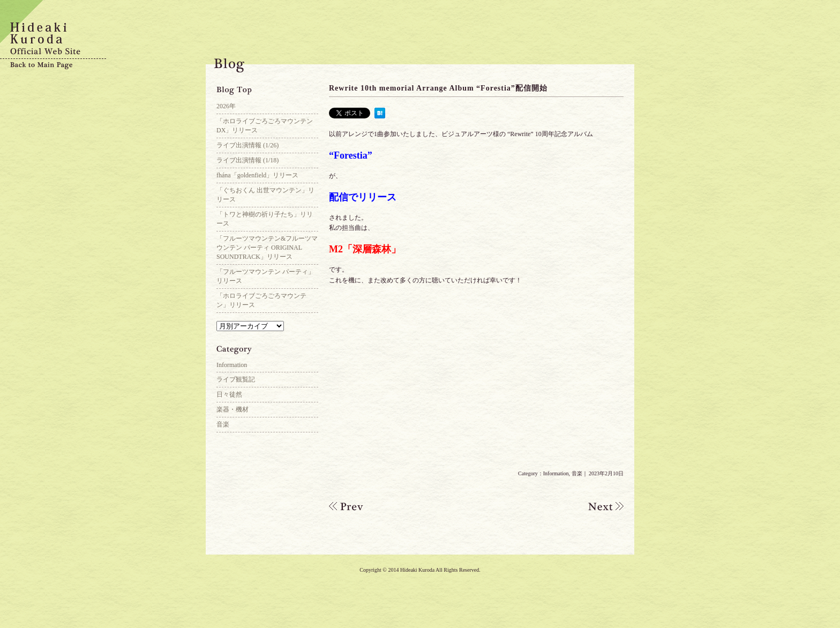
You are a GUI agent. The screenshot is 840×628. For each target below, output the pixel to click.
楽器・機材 (232, 409)
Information (556, 473)
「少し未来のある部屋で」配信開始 (597, 506)
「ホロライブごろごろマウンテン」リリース (261, 300)
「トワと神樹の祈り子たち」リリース (265, 219)
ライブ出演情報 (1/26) (247, 145)
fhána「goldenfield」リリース (257, 175)
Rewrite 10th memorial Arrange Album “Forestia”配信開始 (438, 88)
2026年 (226, 106)
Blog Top (267, 91)
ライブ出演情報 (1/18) (247, 160)
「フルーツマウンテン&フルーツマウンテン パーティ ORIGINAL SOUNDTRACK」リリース (267, 248)
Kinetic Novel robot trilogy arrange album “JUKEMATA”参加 (356, 506)
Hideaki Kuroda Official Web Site (54, 40)
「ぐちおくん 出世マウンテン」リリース (265, 195)
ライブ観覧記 (236, 379)
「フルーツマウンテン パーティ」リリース (265, 276)
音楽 (577, 473)
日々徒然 (229, 394)
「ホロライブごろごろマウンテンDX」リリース (265, 126)
